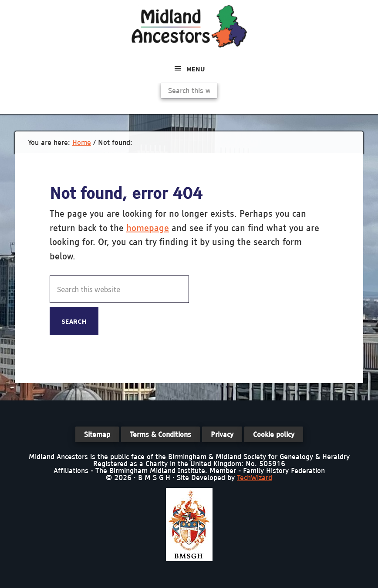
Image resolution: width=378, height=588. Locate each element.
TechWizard (255, 477)
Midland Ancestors (189, 26)
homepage (148, 228)
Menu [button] (196, 69)
